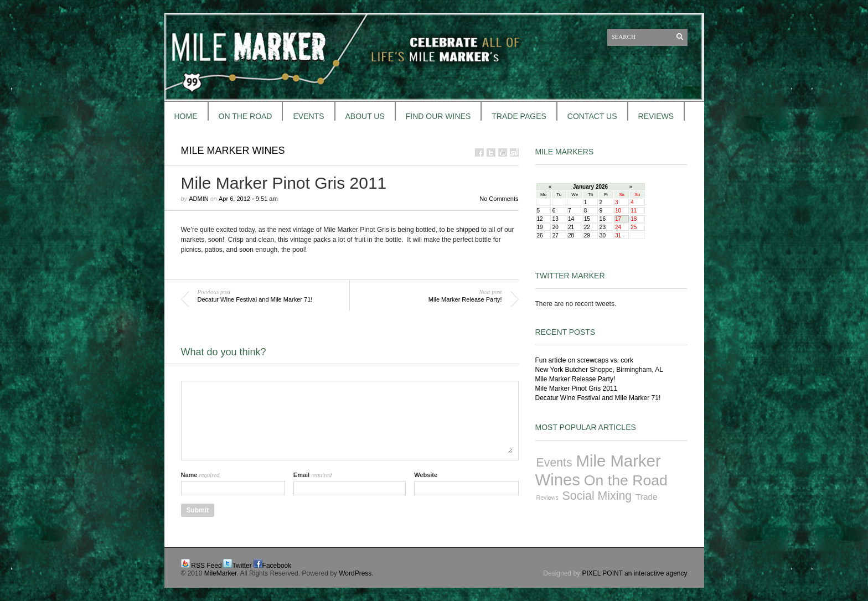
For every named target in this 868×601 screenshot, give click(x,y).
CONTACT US (592, 116)
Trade (647, 497)
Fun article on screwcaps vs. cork (584, 360)
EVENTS (308, 116)
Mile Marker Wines (233, 151)
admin (198, 199)
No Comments (499, 199)
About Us (365, 116)
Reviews (547, 498)
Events (554, 463)
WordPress (355, 573)
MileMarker (221, 573)
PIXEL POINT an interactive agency (634, 573)
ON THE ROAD (246, 116)
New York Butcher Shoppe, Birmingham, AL (599, 370)
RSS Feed (206, 566)
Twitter (242, 566)
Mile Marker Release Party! (575, 379)
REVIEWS (656, 116)
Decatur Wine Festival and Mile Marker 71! (598, 398)
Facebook (277, 566)
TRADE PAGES (519, 116)
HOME (186, 116)
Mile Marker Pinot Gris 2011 (577, 388)
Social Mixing (597, 496)
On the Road (626, 480)
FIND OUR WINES (438, 116)
